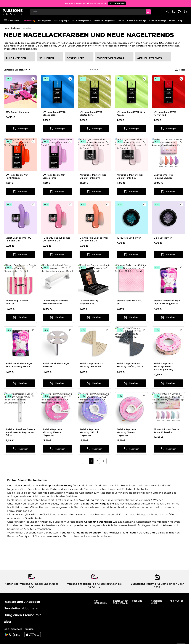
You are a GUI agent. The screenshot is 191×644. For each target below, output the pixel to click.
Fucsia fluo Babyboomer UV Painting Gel (56, 239)
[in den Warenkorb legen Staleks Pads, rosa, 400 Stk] (131, 317)
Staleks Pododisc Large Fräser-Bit (56, 365)
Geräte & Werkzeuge (137, 21)
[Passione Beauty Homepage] (13, 11)
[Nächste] (104, 461)
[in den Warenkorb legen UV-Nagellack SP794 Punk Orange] (20, 191)
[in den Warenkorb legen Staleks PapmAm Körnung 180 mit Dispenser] (131, 449)
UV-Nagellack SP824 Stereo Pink (54, 176)
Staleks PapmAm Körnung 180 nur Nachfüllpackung (163, 366)
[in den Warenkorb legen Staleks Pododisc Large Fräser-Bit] (57, 383)
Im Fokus (16, 28)
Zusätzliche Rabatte (143, 584)
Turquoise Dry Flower (129, 238)
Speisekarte (11, 21)
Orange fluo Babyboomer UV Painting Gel (94, 239)
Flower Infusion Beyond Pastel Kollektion (167, 431)
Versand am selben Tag (82, 584)
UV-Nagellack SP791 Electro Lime (91, 114)
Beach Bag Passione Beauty (17, 302)
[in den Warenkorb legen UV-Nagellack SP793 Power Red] (168, 129)
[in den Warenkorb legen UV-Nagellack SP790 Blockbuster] (57, 129)
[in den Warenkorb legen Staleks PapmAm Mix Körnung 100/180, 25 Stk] (131, 383)
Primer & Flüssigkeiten (104, 21)
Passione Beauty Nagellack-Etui (89, 302)
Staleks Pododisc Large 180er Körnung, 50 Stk (167, 302)
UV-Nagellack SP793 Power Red (165, 114)
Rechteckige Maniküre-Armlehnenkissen (56, 302)
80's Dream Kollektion (18, 112)
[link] (85, 461)
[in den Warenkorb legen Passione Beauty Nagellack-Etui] (94, 317)
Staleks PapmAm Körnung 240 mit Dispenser (89, 432)
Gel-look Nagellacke (81, 21)
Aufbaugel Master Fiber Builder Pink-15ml (130, 176)
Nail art (121, 21)
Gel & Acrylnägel (62, 21)
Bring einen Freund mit (22, 615)
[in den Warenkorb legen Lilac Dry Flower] (168, 254)
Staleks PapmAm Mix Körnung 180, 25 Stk (91, 365)
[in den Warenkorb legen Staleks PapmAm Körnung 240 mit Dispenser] (94, 449)
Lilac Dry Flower (163, 238)
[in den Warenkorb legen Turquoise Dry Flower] (131, 254)
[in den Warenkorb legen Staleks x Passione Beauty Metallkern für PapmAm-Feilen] (20, 449)
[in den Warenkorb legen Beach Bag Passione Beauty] (20, 317)
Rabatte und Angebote (22, 602)
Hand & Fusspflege (158, 21)
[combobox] (92, 11)
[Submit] (150, 11)
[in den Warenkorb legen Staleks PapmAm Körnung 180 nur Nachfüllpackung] (168, 383)
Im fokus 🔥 (30, 21)
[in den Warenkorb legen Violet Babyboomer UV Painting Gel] (20, 254)
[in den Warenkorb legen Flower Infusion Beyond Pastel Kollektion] (168, 449)
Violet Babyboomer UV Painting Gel (18, 239)
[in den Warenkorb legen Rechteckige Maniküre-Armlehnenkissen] (57, 317)
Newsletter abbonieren (22, 608)
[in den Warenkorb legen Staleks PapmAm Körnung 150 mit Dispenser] (57, 449)
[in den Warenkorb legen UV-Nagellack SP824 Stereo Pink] (57, 191)
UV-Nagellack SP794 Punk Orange (17, 176)
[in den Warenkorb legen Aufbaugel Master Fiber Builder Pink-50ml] (94, 191)
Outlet (172, 21)
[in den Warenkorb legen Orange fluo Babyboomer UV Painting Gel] (94, 254)
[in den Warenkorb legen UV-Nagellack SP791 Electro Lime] (94, 129)
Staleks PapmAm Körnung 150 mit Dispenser (52, 432)
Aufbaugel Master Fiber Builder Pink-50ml (93, 176)
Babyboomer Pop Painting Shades (164, 176)
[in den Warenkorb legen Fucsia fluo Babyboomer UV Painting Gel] (57, 254)
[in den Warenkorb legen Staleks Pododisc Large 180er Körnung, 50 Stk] (168, 317)
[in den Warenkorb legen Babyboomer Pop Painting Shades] (168, 191)
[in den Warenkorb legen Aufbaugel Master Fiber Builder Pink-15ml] (131, 191)
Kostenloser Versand (18, 584)
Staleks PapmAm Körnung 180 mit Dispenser (126, 432)
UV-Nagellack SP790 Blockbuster (54, 114)
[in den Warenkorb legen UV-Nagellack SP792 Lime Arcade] (131, 129)
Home (6, 28)
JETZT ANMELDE (117, 3)
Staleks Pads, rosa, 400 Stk (129, 302)
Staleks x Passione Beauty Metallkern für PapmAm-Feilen (20, 432)
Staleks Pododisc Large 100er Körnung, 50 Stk (19, 365)
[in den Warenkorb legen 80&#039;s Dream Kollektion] (20, 129)
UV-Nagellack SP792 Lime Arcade (131, 114)
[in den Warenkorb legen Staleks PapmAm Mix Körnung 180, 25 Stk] (94, 383)
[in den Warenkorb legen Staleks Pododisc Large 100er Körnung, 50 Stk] (20, 383)
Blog (180, 21)
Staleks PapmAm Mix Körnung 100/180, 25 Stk (130, 365)
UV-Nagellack (45, 21)
